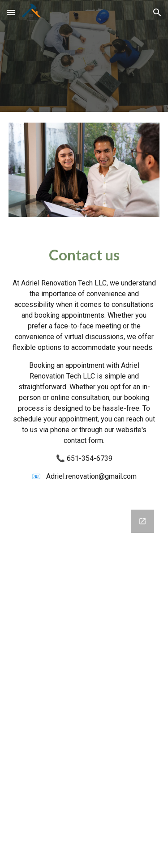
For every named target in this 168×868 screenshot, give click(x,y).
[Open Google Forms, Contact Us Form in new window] (142, 521)
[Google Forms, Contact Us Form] (84, 683)
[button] (11, 12)
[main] (84, 255)
